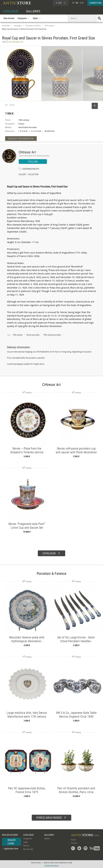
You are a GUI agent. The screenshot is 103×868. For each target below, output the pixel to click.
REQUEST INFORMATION (21, 138)
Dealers (47, 838)
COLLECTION (33, 175)
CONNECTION (95, 3)
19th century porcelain (52, 335)
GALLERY (22, 175)
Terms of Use (36, 863)
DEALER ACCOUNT (10, 835)
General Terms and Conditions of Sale (58, 863)
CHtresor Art (27, 152)
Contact (74, 843)
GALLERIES (33, 11)
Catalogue (18, 26)
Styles (26, 842)
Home (73, 840)
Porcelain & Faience (33, 26)
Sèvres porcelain (33, 335)
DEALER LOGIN (12, 842)
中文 (82, 3)
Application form (11, 849)
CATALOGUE (11, 11)
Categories (27, 838)
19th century (49, 26)
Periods (26, 845)
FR (73, 3)
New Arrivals (9, 18)
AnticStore (6, 26)
